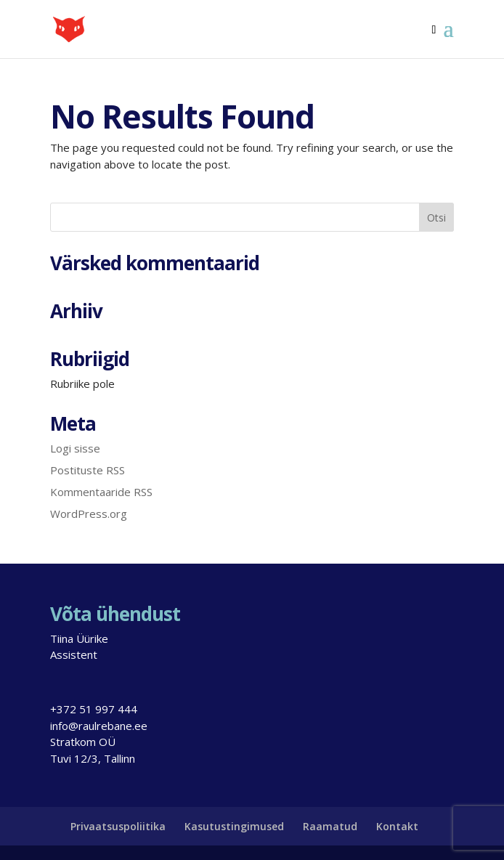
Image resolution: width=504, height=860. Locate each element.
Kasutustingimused (234, 826)
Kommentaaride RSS (101, 492)
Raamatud (330, 826)
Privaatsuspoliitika (118, 826)
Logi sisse (75, 448)
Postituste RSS (88, 470)
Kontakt (397, 826)
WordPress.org (89, 514)
